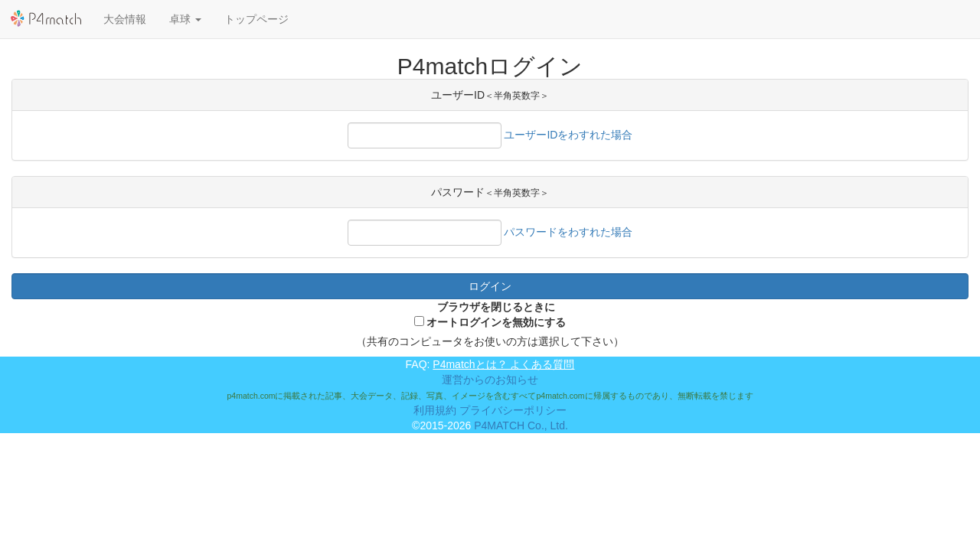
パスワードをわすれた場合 (568, 232)
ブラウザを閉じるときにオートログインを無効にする (496, 315)
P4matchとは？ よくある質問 (503, 364)
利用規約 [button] (435, 410)
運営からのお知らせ (490, 380)
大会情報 (125, 19)
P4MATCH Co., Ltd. (521, 425)
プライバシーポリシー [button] (513, 410)
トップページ (256, 19)
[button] (185, 19)
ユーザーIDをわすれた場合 (568, 135)
